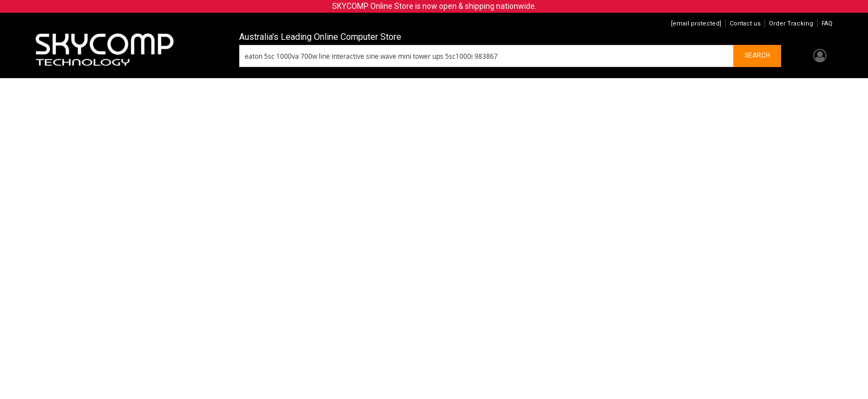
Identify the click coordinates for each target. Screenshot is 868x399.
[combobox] (487, 56)
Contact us (745, 24)
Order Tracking (791, 24)
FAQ (827, 24)
